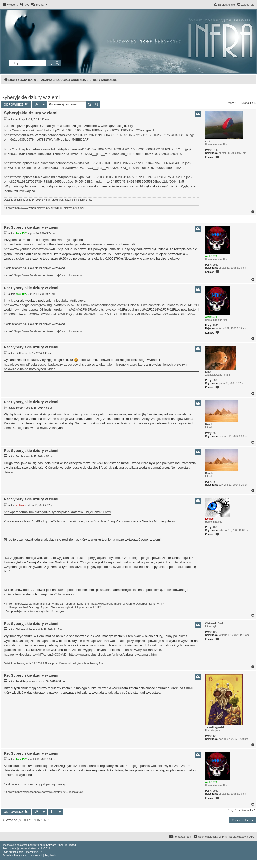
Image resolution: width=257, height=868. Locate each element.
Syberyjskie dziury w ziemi (30, 97)
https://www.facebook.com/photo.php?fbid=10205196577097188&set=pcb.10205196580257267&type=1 (79, 130)
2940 (216, 265)
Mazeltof (31, 852)
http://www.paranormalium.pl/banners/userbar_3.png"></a (127, 604)
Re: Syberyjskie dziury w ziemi (31, 227)
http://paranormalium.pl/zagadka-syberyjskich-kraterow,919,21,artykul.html (57, 512)
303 (215, 380)
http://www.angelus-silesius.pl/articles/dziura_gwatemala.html (113, 654)
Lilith (208, 372)
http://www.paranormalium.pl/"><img (37, 604)
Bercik (209, 425)
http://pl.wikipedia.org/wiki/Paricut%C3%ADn (36, 654)
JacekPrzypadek (215, 727)
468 (215, 527)
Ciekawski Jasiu (215, 624)
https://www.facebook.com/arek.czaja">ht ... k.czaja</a (48, 275)
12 (214, 736)
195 (215, 632)
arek (208, 141)
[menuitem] (24, 5)
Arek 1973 (211, 256)
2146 (216, 150)
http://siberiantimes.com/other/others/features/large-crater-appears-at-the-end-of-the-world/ (69, 244)
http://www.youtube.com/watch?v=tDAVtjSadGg (38, 249)
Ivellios (209, 519)
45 (214, 433)
